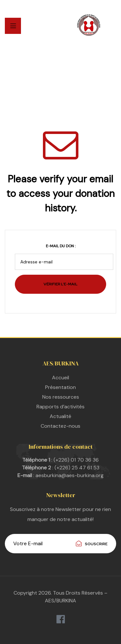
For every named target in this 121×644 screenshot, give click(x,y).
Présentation (60, 387)
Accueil (60, 378)
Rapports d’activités (60, 407)
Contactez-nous (60, 426)
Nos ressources (61, 397)
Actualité (60, 416)
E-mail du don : (61, 246)
